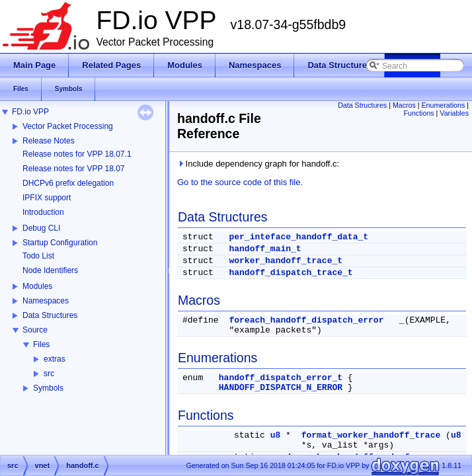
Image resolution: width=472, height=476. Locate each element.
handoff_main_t (265, 249)
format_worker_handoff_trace (371, 435)
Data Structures (50, 315)
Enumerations (444, 105)
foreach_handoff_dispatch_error (306, 320)
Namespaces (46, 301)
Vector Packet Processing (68, 126)
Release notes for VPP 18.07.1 (77, 154)
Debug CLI (41, 228)
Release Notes (49, 141)
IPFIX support (47, 198)
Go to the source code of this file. (240, 182)
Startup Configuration (60, 243)
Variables (454, 113)
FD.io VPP (30, 112)
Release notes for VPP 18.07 (74, 169)
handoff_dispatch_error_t (281, 378)
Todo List (38, 256)
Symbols (48, 388)
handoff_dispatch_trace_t (291, 273)
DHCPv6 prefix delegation (68, 183)
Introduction (43, 212)
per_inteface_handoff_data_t (298, 237)
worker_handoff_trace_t (286, 261)
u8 (276, 435)
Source (35, 330)
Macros (404, 105)
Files (41, 344)
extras (55, 359)
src (49, 374)
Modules (37, 286)
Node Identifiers (50, 270)
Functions (418, 113)
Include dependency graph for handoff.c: (258, 164)
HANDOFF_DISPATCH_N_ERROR (281, 388)
